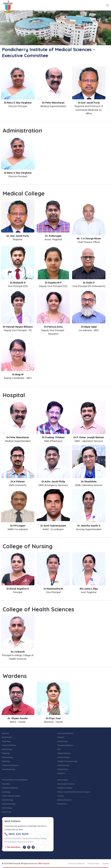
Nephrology (6, 812)
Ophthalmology (63, 765)
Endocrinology (8, 800)
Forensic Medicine (9, 745)
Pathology (6, 753)
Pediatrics (61, 773)
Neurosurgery (63, 780)
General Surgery (63, 757)
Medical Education (65, 800)
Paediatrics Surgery (65, 788)
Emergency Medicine (65, 745)
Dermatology (62, 741)
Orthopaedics (63, 769)
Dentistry (61, 737)
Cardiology (6, 792)
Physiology (6, 741)
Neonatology (7, 808)
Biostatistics (62, 804)
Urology (61, 796)
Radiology (6, 761)
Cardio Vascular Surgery (11, 796)
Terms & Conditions (76, 864)
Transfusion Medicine (10, 765)
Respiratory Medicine (10, 788)
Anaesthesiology (8, 769)
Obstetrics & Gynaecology (67, 761)
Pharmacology (7, 757)
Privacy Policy (93, 864)
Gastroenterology (9, 804)
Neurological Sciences (66, 784)
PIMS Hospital (43, 864)
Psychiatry (6, 784)
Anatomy (5, 733)
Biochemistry (7, 737)
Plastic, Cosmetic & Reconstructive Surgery (74, 792)
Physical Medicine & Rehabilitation (15, 780)
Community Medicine (65, 733)
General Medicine (64, 753)
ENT (59, 749)
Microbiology (7, 749)
